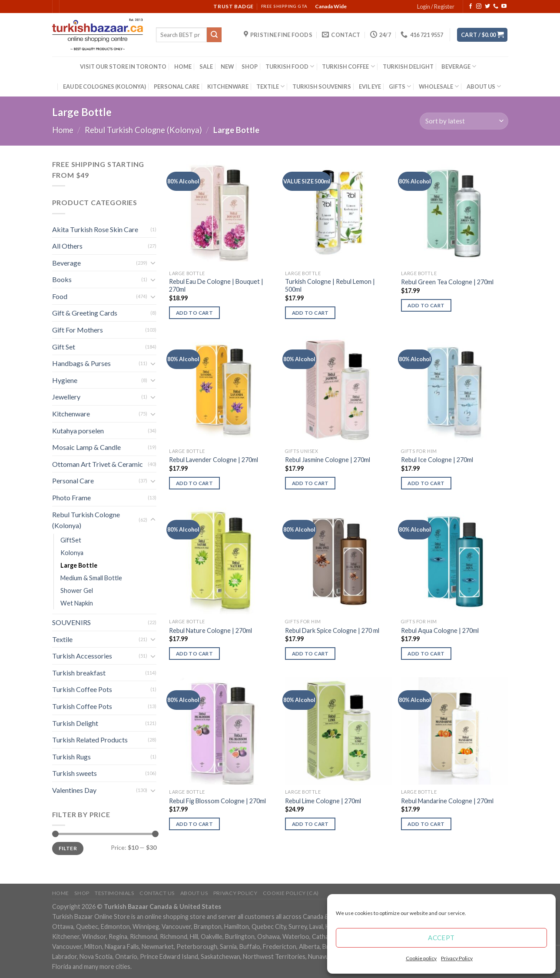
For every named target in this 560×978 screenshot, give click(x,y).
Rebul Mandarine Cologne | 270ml (447, 801)
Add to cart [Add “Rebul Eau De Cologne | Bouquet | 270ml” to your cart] (194, 313)
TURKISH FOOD (290, 66)
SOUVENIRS (71, 622)
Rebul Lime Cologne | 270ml (323, 801)
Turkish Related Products (90, 740)
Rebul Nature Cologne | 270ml (210, 630)
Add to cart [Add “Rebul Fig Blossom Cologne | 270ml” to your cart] (194, 824)
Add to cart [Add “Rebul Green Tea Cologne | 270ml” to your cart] (426, 305)
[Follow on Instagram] (479, 7)
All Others (67, 246)
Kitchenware (71, 414)
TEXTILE (270, 86)
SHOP (250, 67)
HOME (183, 67)
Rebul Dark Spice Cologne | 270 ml (332, 630)
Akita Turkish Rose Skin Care (95, 229)
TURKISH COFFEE (348, 66)
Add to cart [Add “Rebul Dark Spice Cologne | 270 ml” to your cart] (310, 654)
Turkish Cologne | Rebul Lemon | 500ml (330, 286)
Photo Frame (71, 497)
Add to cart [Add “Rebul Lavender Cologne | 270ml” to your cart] (194, 483)
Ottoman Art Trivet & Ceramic (98, 464)
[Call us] (496, 7)
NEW (227, 67)
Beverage (66, 263)
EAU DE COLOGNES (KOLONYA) (104, 86)
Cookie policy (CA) (291, 893)
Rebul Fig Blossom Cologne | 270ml (217, 801)
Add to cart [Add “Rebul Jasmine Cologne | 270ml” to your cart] (310, 483)
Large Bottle (79, 565)
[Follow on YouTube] (504, 7)
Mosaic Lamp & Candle (86, 447)
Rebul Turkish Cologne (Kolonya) (143, 130)
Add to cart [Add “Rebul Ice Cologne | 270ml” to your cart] (426, 483)
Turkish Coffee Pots (82, 689)
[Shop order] (464, 121)
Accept (441, 938)
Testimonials (114, 893)
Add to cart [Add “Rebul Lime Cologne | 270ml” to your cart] (310, 824)
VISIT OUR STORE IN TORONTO (123, 67)
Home (63, 130)
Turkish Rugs (71, 757)
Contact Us (157, 893)
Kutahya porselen (78, 431)
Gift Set (64, 347)
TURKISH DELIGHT (408, 67)
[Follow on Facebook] (471, 7)
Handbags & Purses (81, 363)
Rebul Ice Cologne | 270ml (437, 460)
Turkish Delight (75, 723)
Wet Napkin (77, 603)
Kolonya (72, 553)
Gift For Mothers (78, 330)
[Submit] (214, 35)
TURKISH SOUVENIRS (322, 86)
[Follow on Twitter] (487, 7)
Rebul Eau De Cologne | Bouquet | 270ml (216, 286)
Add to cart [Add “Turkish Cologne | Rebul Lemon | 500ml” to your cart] (310, 313)
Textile (62, 639)
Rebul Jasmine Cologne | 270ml (328, 460)
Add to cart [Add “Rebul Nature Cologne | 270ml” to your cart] (194, 654)
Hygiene (65, 380)
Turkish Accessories (82, 656)
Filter (68, 848)
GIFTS (400, 86)
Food (60, 296)
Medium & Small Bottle (91, 578)
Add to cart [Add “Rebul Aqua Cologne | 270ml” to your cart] (426, 654)
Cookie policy (421, 958)
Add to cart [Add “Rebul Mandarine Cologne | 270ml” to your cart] (426, 824)
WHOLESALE (439, 86)
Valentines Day (74, 790)
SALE (206, 67)
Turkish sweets (75, 773)
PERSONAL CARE (177, 86)
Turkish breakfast (79, 673)
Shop (82, 893)
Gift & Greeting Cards (85, 313)
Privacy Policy (457, 958)
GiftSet (71, 540)
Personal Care (73, 481)
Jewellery (66, 397)
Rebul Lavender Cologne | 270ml (214, 460)
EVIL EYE (370, 86)
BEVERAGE (459, 66)
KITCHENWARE (228, 86)
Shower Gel (77, 590)
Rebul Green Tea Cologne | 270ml (447, 282)
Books (62, 279)
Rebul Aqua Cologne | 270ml (440, 630)
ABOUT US (484, 86)
